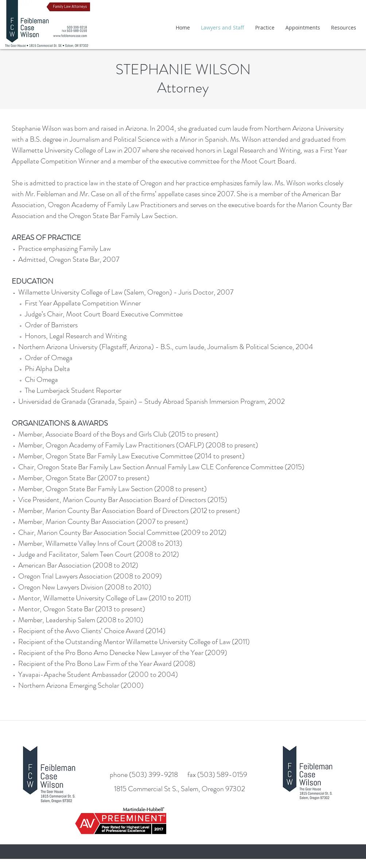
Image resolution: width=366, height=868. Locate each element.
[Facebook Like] (184, 743)
